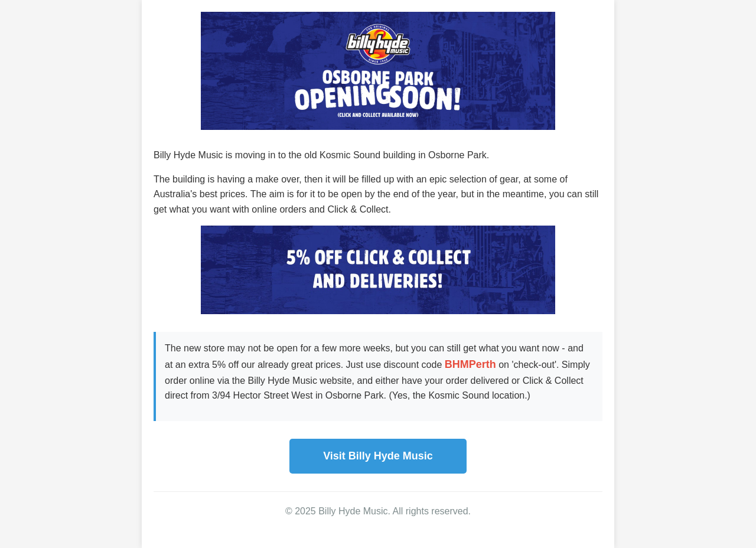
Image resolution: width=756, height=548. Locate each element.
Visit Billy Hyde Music (378, 456)
